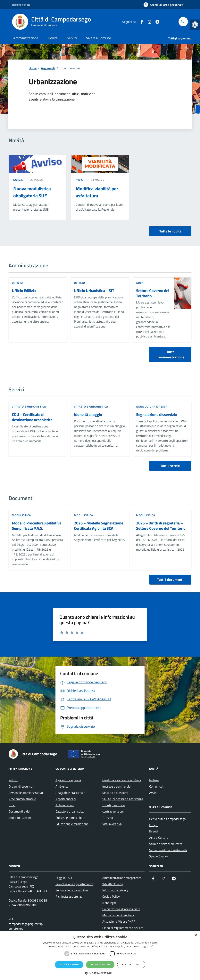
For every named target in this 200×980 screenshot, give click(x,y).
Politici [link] (13, 780)
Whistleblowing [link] (113, 884)
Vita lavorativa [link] (112, 824)
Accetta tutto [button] (100, 964)
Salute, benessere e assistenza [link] (123, 799)
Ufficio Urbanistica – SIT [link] (94, 291)
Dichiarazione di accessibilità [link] (121, 909)
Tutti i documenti (170, 580)
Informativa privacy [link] (115, 890)
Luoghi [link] (154, 825)
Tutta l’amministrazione (170, 354)
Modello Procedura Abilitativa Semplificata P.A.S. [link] (37, 526)
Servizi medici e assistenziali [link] (168, 850)
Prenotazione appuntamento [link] (74, 884)
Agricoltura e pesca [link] (152, 406)
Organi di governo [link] (20, 786)
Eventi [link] (154, 831)
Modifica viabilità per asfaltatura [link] (97, 192)
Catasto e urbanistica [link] (29, 406)
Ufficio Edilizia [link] (24, 291)
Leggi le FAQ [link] (64, 878)
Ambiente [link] (62, 786)
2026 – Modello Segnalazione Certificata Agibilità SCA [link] (99, 526)
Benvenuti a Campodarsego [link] (167, 819)
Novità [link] (53, 38)
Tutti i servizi (170, 466)
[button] (100, 973)
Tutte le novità (170, 231)
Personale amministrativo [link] (26, 793)
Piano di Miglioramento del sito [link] (123, 928)
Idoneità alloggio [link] (88, 415)
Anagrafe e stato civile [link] (70, 793)
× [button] (196, 935)
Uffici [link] (12, 805)
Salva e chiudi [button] (69, 964)
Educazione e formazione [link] (72, 824)
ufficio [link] (17, 283)
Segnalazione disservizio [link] (157, 415)
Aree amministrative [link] (22, 799)
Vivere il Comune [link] (99, 38)
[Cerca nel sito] (183, 22)
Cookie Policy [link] (111, 896)
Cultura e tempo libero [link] (70, 818)
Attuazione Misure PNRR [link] (119, 921)
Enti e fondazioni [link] (20, 818)
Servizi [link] (72, 38)
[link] (195, 25)
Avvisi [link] (80, 180)
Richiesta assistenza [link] (69, 896)
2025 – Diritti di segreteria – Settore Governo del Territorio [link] (161, 526)
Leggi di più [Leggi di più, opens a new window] (147, 947)
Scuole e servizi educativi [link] (166, 844)
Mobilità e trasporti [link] (115, 793)
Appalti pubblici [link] (66, 799)
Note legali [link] (109, 903)
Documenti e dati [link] (20, 811)
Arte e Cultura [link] (159, 838)
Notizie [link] (18, 180)
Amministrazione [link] (26, 38)
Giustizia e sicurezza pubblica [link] (122, 780)
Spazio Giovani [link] (159, 856)
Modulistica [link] (21, 515)
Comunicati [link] (157, 786)
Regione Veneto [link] (21, 5)
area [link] (140, 283)
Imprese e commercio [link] (116, 786)
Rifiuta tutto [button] (131, 964)
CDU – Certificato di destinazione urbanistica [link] (32, 417)
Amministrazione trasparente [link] (122, 878)
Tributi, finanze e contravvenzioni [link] (113, 808)
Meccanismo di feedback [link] (118, 915)
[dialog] (100, 956)
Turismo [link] (108, 818)
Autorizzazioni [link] (65, 805)
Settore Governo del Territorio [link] (153, 293)
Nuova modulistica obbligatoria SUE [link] (32, 192)
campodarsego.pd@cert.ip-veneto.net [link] (26, 926)
